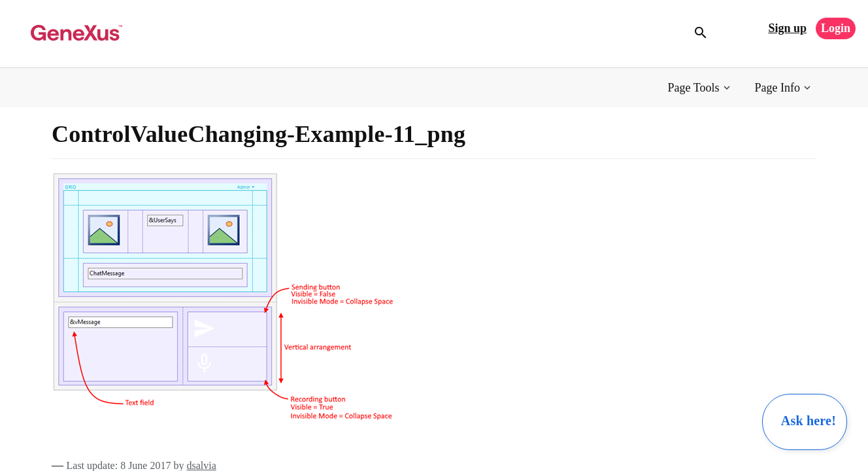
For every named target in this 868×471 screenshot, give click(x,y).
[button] (700, 88)
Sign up (787, 28)
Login (836, 28)
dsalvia (201, 465)
